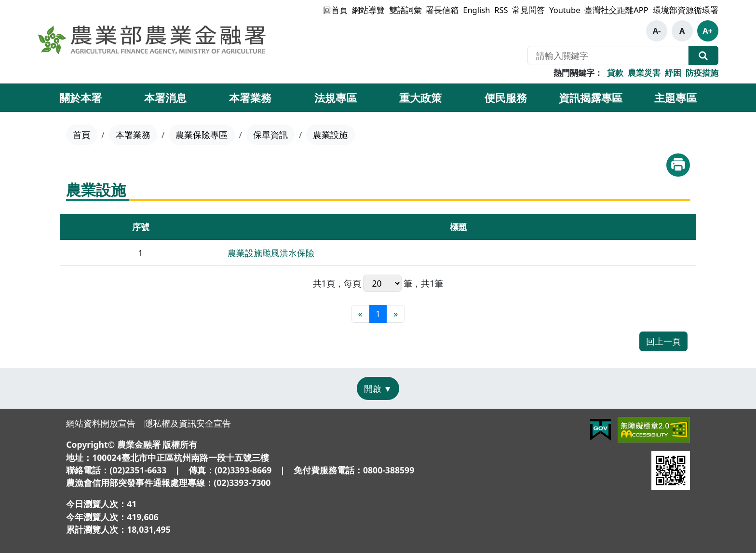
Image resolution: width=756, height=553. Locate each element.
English (476, 10)
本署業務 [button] (250, 97)
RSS (501, 10)
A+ (708, 31)
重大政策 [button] (420, 97)
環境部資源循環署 (686, 10)
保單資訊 (270, 135)
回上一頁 (663, 341)
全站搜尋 (703, 55)
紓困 (673, 73)
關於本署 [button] (81, 97)
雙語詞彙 (405, 10)
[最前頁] (360, 314)
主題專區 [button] (675, 97)
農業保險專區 (202, 135)
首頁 (81, 135)
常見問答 (528, 10)
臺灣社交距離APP (616, 10)
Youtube (565, 10)
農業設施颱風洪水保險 (271, 253)
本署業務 (133, 135)
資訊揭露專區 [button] (591, 97)
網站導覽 (368, 10)
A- (657, 31)
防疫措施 (702, 73)
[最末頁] (396, 314)
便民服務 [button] (506, 97)
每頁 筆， (383, 283)
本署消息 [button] (165, 97)
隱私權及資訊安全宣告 (188, 423)
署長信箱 (442, 10)
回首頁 (335, 10)
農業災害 (644, 73)
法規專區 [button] (336, 97)
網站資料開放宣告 (101, 423)
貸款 (615, 73)
